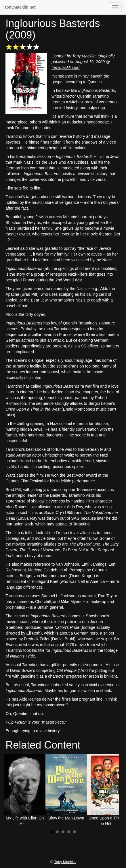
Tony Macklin (84, 56)
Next (113, 790)
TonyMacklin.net (20, 7)
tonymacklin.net (65, 67)
